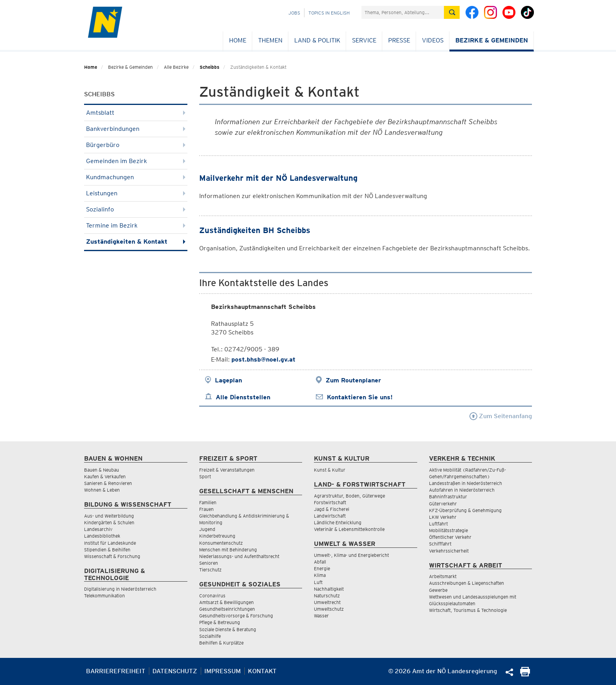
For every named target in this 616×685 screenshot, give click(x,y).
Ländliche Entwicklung (338, 522)
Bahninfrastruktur (448, 497)
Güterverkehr (443, 504)
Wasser (321, 616)
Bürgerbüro (136, 145)
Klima (320, 575)
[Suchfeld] (403, 12)
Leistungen (136, 193)
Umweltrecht (327, 602)
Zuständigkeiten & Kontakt (136, 241)
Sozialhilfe (210, 636)
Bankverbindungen (136, 129)
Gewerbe (438, 590)
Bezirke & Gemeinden (492, 40)
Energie (322, 568)
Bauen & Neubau (102, 470)
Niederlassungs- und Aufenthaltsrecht (239, 556)
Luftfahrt (438, 524)
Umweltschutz (329, 609)
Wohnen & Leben (102, 490)
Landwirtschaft (330, 516)
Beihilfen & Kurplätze (221, 643)
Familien (208, 502)
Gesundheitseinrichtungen (227, 609)
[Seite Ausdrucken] (525, 674)
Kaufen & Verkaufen (105, 477)
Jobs (294, 13)
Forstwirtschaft (330, 502)
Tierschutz (210, 570)
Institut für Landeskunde (110, 543)
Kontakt (262, 671)
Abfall (320, 562)
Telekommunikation (104, 596)
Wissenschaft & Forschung (112, 556)
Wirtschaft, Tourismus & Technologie (468, 610)
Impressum (223, 671)
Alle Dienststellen (243, 397)
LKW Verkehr (443, 517)
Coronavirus (212, 596)
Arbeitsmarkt (443, 576)
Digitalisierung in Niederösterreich (120, 589)
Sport (205, 477)
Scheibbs (209, 67)
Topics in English (329, 13)
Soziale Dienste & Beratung (228, 629)
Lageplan (228, 380)
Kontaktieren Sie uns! (360, 397)
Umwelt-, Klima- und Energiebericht (351, 555)
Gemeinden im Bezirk (136, 161)
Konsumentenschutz (221, 543)
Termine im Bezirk (136, 225)
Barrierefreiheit (116, 671)
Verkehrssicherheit (449, 551)
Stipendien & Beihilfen (107, 550)
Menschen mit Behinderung (228, 550)
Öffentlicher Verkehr (450, 537)
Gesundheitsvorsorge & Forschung (236, 616)
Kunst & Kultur (330, 470)
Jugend (207, 529)
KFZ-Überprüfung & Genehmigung (465, 510)
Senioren (209, 563)
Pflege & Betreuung (220, 622)
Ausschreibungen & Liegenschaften (467, 583)
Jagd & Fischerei (332, 509)
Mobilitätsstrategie (448, 530)
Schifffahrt (440, 544)
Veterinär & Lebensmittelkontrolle (349, 529)
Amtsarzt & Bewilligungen (226, 602)
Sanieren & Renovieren (108, 483)
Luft (318, 582)
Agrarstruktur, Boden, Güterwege (349, 496)
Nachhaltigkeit (329, 589)
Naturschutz (327, 596)
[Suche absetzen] (452, 12)
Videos (433, 40)
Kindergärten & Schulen (109, 522)
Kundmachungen (136, 177)
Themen (270, 40)
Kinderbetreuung (217, 536)
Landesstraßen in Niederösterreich (466, 483)
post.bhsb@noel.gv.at (263, 359)
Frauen (206, 509)
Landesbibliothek (102, 536)
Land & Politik (317, 40)
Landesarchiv (98, 529)
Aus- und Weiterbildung (109, 516)
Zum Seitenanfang (501, 416)
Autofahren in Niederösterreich (462, 490)
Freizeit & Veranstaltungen (227, 470)
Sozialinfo (136, 209)
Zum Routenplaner (353, 380)
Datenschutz (175, 671)
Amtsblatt (136, 113)
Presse (399, 40)
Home (238, 40)
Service (364, 40)
